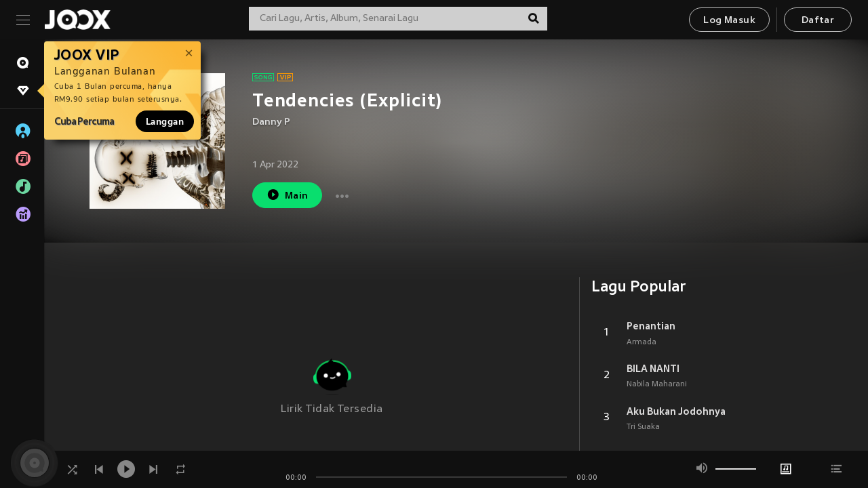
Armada (642, 342)
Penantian (651, 326)
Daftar (818, 21)
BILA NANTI (653, 369)
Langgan (165, 121)
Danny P (271, 122)
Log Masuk (729, 21)
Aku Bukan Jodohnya (676, 411)
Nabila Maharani (657, 384)
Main (287, 195)
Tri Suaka (643, 427)
